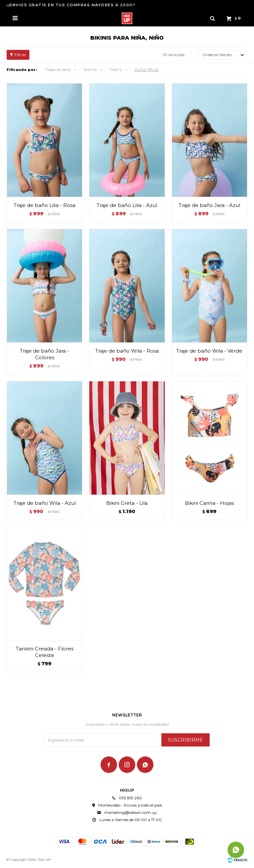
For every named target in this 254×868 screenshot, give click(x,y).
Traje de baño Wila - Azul (45, 503)
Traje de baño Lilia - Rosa (44, 205)
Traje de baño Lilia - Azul (127, 205)
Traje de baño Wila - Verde (209, 351)
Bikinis (90, 70)
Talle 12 (116, 70)
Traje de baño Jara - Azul (209, 205)
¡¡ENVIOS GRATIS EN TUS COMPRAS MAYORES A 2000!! (71, 5)
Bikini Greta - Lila (127, 503)
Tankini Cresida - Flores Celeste (45, 652)
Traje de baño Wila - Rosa (127, 351)
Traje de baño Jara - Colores (44, 354)
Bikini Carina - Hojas (209, 503)
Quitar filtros (146, 69)
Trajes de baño (58, 70)
